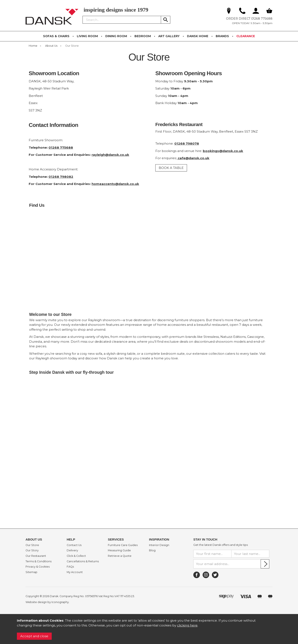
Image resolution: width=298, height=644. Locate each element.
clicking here (187, 625)
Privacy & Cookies (38, 567)
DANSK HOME (198, 36)
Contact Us (74, 545)
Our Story (32, 550)
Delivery (72, 550)
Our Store (32, 545)
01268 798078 (187, 143)
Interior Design (159, 545)
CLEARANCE (246, 36)
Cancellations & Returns (83, 561)
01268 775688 (61, 147)
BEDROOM (143, 36)
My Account (75, 572)
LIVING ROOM (87, 36)
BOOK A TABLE (171, 168)
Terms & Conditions (39, 561)
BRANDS (222, 36)
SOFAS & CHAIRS (56, 36)
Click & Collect (76, 556)
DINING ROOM (116, 36)
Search (83, 16)
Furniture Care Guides (123, 545)
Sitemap (31, 572)
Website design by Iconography (47, 602)
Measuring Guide (119, 550)
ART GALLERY (169, 36)
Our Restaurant (36, 556)
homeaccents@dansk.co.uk (115, 184)
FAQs (70, 567)
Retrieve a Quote (120, 556)
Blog (152, 550)
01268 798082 (61, 177)
